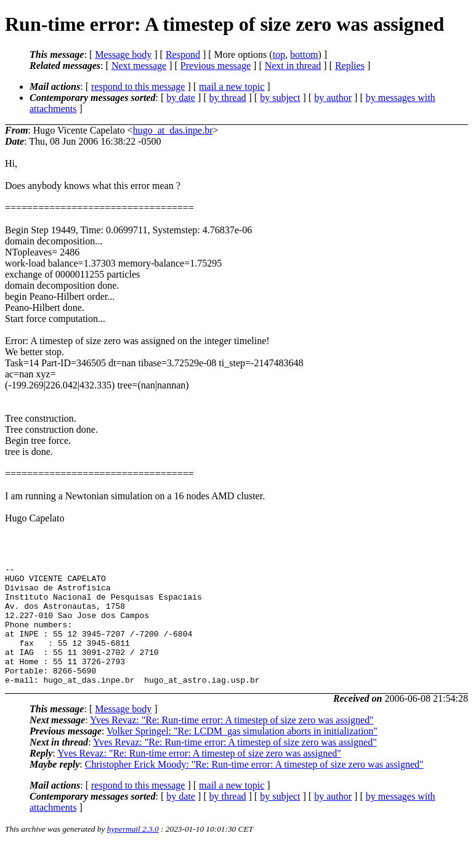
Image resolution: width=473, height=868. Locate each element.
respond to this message (138, 86)
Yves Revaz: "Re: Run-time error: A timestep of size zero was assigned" (232, 744)
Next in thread (293, 66)
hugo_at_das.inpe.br (173, 130)
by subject (280, 98)
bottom (304, 54)
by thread (228, 98)
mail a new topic (232, 86)
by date (181, 98)
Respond (183, 54)
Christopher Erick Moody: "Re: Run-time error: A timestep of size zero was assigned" (254, 788)
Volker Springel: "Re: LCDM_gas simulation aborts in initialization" (242, 755)
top (279, 54)
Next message (139, 66)
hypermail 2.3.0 (133, 853)
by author (333, 98)
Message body (123, 54)
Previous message (216, 66)
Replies (350, 66)
